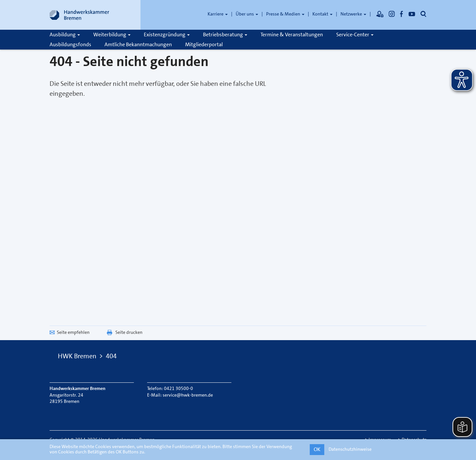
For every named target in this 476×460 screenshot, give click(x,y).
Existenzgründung (167, 35)
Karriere (218, 14)
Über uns (247, 14)
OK (317, 449)
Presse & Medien (285, 14)
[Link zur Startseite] (79, 15)
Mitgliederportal (204, 44)
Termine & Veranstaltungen (292, 35)
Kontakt (322, 14)
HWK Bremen (77, 356)
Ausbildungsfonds (70, 44)
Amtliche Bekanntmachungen (138, 44)
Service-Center (355, 35)
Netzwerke (353, 14)
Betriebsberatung (225, 35)
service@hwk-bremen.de (188, 395)
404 (111, 356)
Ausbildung (65, 35)
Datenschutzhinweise (350, 449)
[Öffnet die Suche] (423, 14)
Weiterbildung (112, 35)
